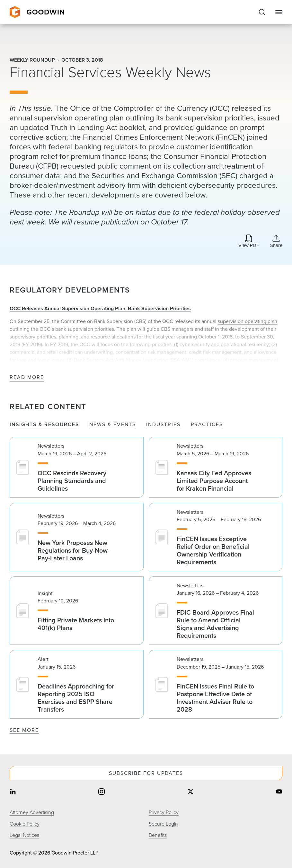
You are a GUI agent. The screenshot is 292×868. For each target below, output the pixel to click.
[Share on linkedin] (13, 792)
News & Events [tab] (113, 425)
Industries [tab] (163, 425)
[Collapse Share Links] (276, 241)
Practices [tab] (207, 425)
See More (24, 730)
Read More (27, 377)
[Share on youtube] (279, 792)
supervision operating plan (248, 321)
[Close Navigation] (279, 12)
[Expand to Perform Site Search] (262, 12)
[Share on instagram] (102, 792)
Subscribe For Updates (146, 773)
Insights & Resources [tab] (44, 425)
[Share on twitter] (190, 792)
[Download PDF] (249, 242)
